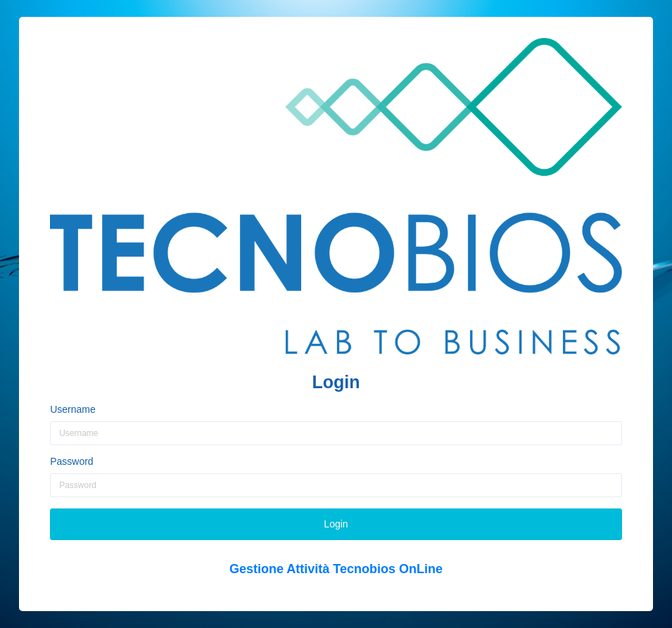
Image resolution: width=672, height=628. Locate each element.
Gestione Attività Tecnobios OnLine (336, 569)
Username (73, 409)
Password (71, 461)
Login (336, 524)
